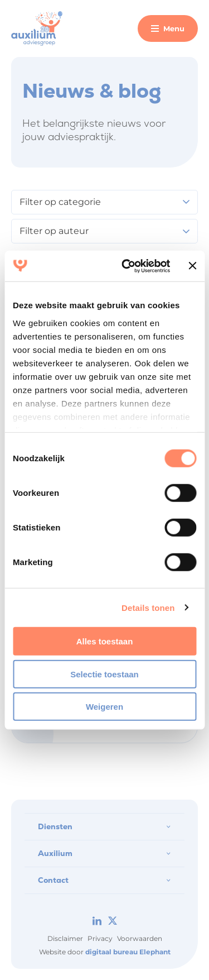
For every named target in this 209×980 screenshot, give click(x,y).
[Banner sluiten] (192, 266)
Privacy (100, 938)
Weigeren (104, 707)
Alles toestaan (105, 641)
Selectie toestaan (104, 674)
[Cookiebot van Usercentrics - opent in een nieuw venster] (127, 266)
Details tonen (148, 607)
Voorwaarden (140, 938)
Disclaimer (65, 938)
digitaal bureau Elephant (128, 952)
